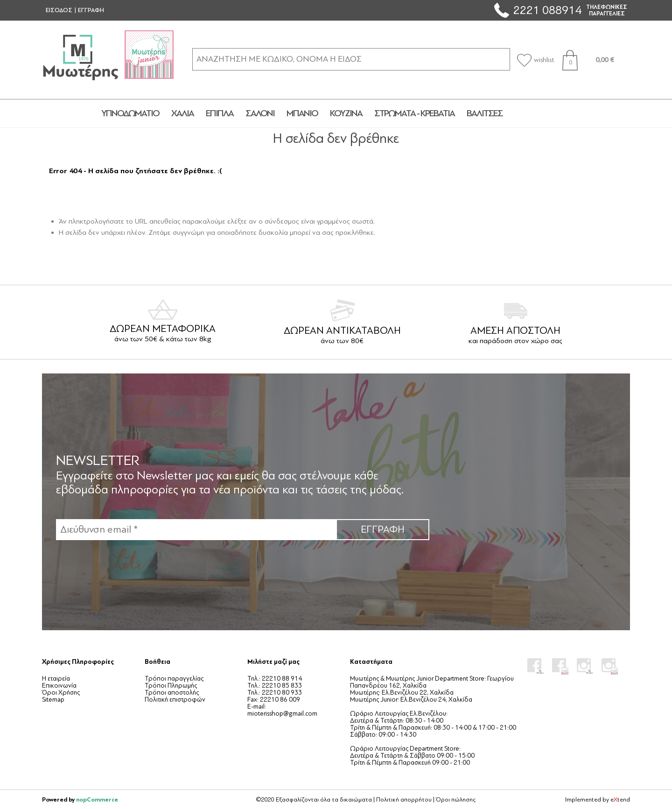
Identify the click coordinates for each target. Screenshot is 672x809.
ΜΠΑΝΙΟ (302, 113)
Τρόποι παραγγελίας (174, 679)
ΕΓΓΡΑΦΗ (91, 10)
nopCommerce (97, 799)
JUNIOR (543, 113)
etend (620, 800)
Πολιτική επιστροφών (175, 700)
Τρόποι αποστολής (172, 693)
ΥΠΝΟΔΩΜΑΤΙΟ (130, 113)
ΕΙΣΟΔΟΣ (59, 10)
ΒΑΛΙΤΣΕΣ (485, 113)
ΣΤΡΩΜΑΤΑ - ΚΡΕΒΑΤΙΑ (414, 113)
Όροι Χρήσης (61, 693)
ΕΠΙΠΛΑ (220, 113)
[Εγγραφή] (196, 530)
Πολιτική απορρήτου (404, 800)
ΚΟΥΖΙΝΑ (346, 113)
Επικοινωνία (59, 686)
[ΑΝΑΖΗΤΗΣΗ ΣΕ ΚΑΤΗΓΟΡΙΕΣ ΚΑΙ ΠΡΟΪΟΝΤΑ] (351, 59)
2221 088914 (547, 10)
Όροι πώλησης (456, 800)
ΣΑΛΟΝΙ (260, 113)
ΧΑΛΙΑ (182, 113)
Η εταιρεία (56, 679)
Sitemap (53, 700)
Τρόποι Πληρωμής (171, 686)
